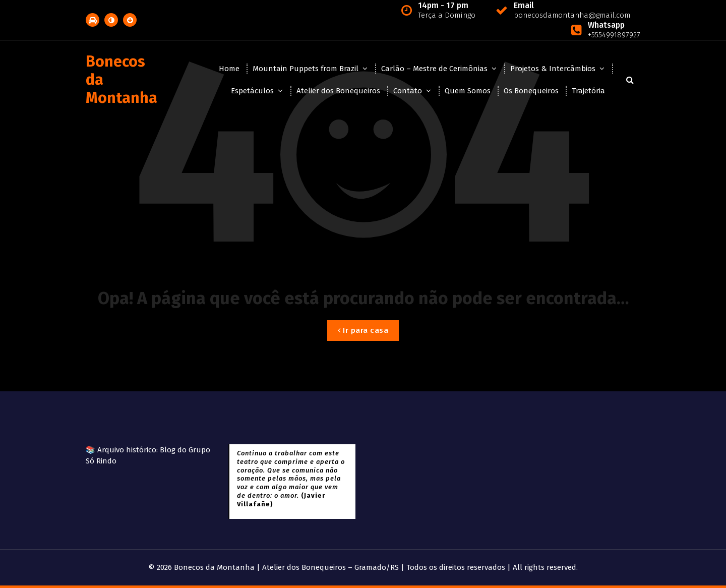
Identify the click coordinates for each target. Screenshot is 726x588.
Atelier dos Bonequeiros (338, 91)
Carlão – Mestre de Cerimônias (434, 69)
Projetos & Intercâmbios (553, 69)
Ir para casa (363, 330)
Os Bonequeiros (531, 91)
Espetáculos (252, 91)
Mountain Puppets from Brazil (306, 69)
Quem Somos (468, 91)
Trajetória (588, 91)
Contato (408, 91)
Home (229, 69)
